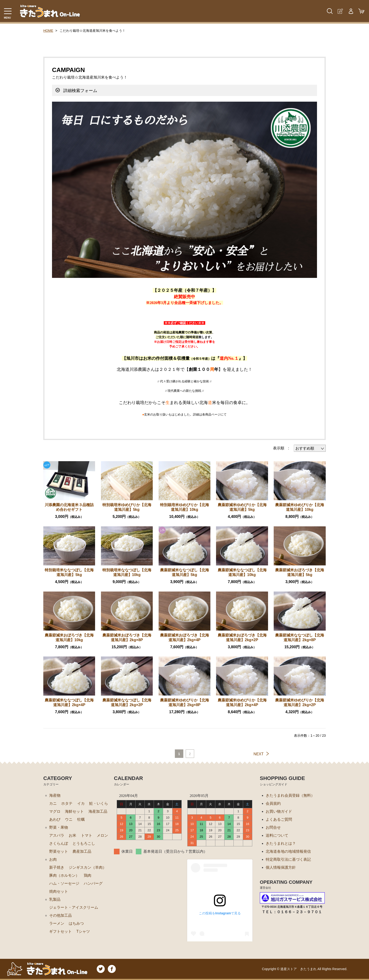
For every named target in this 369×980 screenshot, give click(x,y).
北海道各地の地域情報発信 (288, 851)
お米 (72, 835)
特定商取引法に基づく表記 (288, 859)
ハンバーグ (93, 883)
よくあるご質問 (279, 819)
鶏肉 (88, 875)
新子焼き (57, 867)
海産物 (55, 795)
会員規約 (273, 803)
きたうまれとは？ (281, 843)
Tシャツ (83, 931)
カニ (53, 803)
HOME (48, 31)
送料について (277, 835)
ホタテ (67, 803)
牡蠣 (81, 819)
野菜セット (59, 851)
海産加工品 (98, 811)
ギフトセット (60, 931)
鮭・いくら (99, 803)
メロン (102, 835)
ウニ (69, 819)
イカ (81, 803)
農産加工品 (82, 851)
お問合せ (273, 827)
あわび (55, 819)
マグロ (55, 811)
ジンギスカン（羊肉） (88, 867)
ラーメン (57, 923)
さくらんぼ (59, 843)
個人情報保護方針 (281, 867)
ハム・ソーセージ (64, 883)
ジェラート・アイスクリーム (74, 907)
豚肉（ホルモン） (64, 875)
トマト (87, 835)
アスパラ (57, 835)
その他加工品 (60, 915)
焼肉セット (59, 891)
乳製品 (55, 899)
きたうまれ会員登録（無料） (290, 795)
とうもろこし (84, 843)
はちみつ (76, 923)
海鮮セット (74, 811)
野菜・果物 (59, 827)
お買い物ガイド (279, 811)
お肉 (53, 859)
